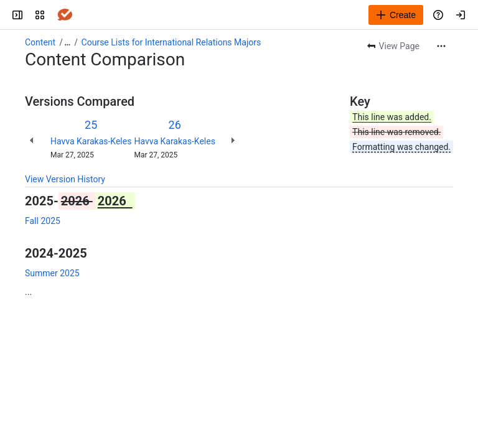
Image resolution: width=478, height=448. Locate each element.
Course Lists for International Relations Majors (171, 42)
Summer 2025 (52, 273)
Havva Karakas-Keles (91, 141)
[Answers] (65, 15)
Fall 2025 (43, 221)
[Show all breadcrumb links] (67, 42)
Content (40, 42)
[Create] (396, 15)
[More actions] (441, 46)
